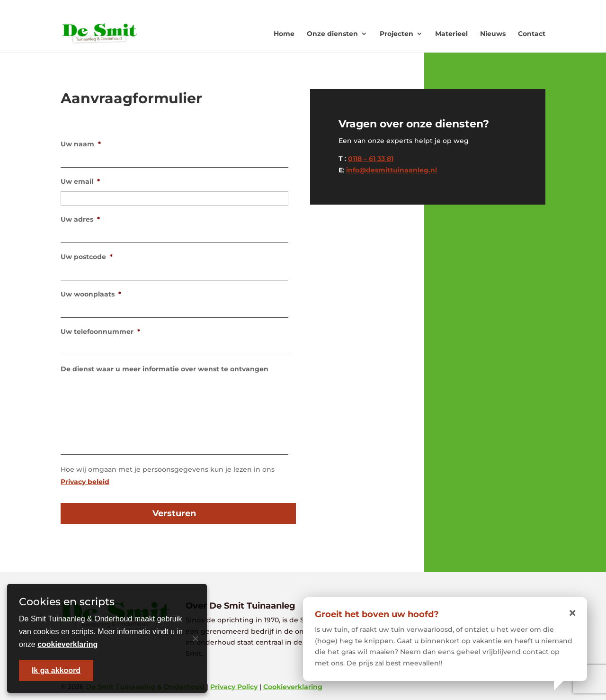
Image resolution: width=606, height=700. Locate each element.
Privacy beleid (85, 482)
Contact (532, 34)
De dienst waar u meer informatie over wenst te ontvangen (165, 369)
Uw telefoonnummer (100, 332)
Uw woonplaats (91, 294)
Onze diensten (332, 34)
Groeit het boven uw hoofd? (377, 614)
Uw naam (81, 144)
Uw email (80, 181)
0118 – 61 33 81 (371, 159)
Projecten (397, 34)
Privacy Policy (234, 687)
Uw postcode (87, 257)
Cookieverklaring (293, 687)
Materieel (451, 34)
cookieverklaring (67, 644)
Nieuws (493, 34)
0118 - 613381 (426, 7)
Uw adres (80, 219)
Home (284, 34)
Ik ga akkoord (56, 670)
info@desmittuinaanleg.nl (392, 170)
